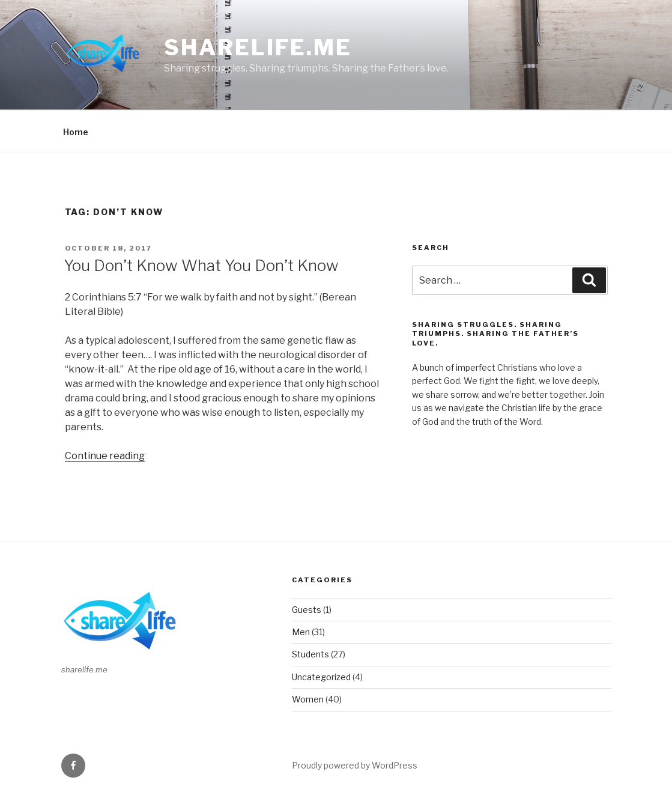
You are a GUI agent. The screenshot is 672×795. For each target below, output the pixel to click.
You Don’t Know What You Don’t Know (201, 265)
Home (76, 132)
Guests (307, 610)
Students (310, 654)
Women (308, 699)
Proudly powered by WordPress (355, 765)
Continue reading (105, 456)
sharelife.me (258, 47)
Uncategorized (321, 677)
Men (301, 632)
